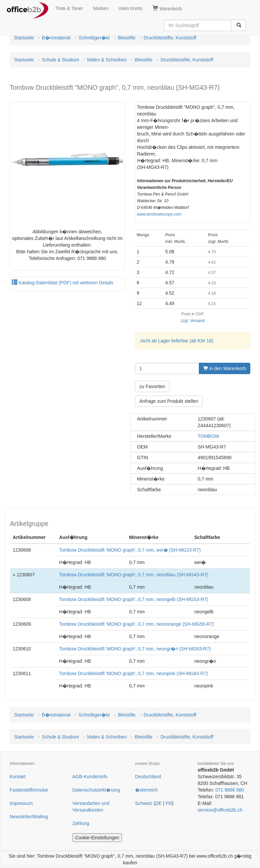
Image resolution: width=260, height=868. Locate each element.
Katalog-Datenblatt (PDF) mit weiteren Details (62, 283)
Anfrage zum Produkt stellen (169, 401)
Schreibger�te (94, 38)
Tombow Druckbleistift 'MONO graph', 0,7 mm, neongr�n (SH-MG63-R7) (135, 649)
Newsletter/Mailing (29, 817)
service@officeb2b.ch (220, 810)
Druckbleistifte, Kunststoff (170, 38)
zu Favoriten (152, 386)
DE (159, 803)
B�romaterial (56, 38)
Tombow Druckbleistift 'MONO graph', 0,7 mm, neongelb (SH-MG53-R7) (134, 599)
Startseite (24, 38)
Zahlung (81, 823)
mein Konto (131, 8)
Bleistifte (127, 38)
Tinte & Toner (69, 8)
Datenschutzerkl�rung (96, 790)
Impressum (21, 803)
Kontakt (18, 777)
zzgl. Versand (193, 321)
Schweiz (144, 803)
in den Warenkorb (225, 368)
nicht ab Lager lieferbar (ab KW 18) (177, 341)
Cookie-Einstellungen (97, 838)
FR (169, 803)
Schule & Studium (60, 60)
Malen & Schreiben (107, 60)
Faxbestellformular (29, 790)
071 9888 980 (230, 790)
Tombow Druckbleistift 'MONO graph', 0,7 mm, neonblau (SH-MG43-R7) (134, 575)
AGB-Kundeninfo (90, 777)
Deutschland (148, 777)
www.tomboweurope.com (159, 214)
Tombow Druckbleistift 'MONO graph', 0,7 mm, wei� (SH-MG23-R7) (130, 550)
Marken (101, 8)
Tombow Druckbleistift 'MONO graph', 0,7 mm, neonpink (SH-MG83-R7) (134, 673)
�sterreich (146, 790)
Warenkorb (167, 8)
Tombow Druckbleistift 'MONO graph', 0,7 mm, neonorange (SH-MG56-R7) (137, 624)
